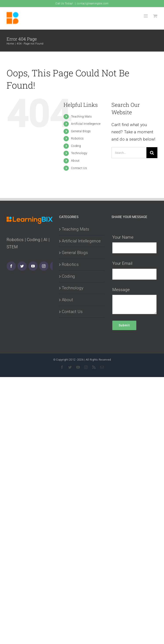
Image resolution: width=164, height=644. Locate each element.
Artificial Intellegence (86, 124)
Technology (79, 153)
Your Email (122, 263)
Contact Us (79, 168)
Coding (76, 146)
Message (121, 290)
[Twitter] (22, 266)
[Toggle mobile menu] (146, 16)
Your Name (123, 237)
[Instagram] (44, 266)
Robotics (77, 138)
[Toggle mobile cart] (155, 16)
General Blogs (81, 131)
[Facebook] (11, 266)
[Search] (152, 153)
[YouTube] (33, 266)
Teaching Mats (81, 116)
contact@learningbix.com (93, 4)
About (75, 161)
